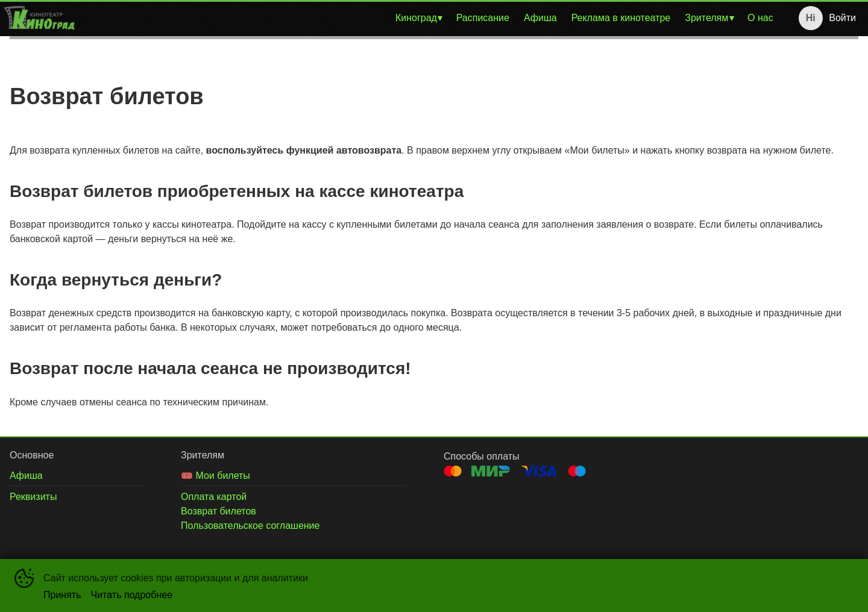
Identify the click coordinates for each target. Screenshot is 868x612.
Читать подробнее (132, 595)
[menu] (429, 18)
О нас (760, 18)
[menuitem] (419, 18)
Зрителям (706, 18)
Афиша (540, 18)
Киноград (416, 18)
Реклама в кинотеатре (621, 18)
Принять (62, 595)
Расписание (483, 18)
